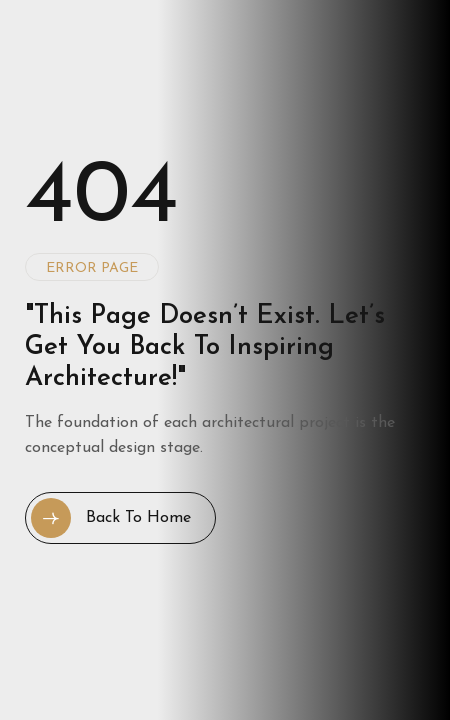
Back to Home (111, 518)
